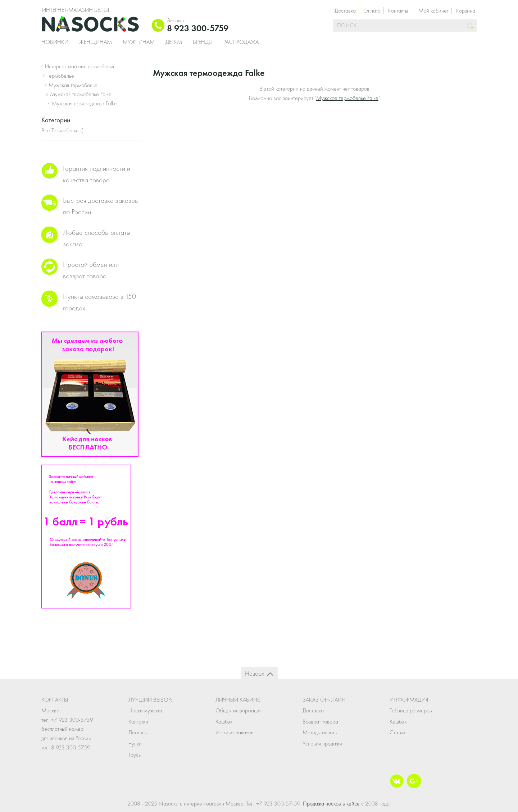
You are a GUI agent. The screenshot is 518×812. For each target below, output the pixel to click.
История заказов (235, 732)
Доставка (345, 11)
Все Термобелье (63, 130)
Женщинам (96, 42)
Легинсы (138, 732)
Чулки (135, 743)
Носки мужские (146, 710)
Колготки (138, 722)
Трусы (135, 755)
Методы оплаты (320, 732)
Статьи (397, 732)
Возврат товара (320, 722)
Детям (174, 42)
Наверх (255, 673)
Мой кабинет (433, 11)
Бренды (203, 42)
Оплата (372, 11)
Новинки (55, 42)
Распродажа (241, 42)
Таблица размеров (411, 710)
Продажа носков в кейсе (331, 804)
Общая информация (238, 710)
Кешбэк (224, 722)
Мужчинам (139, 42)
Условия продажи (322, 743)
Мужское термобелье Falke (347, 98)
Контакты (398, 11)
